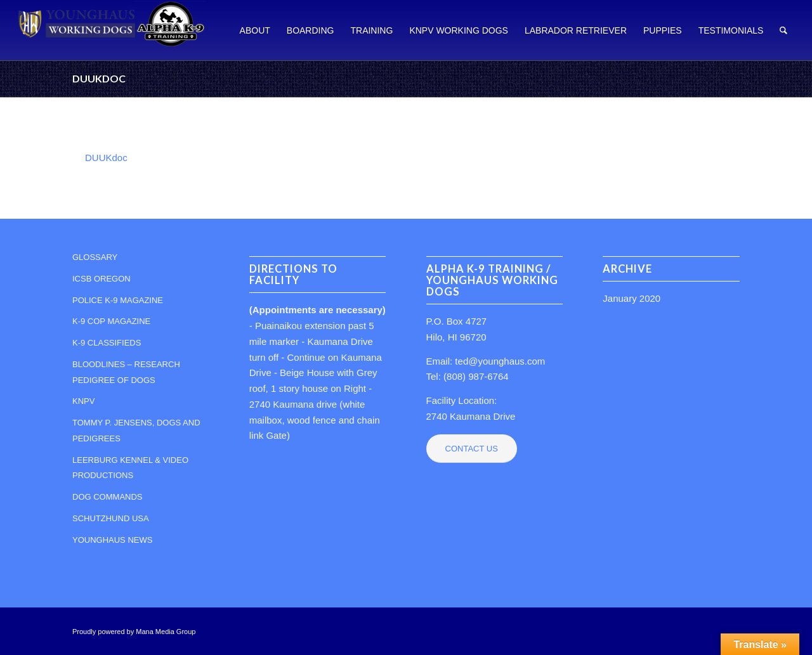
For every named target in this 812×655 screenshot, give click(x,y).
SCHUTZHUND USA (111, 518)
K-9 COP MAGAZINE (111, 321)
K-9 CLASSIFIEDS (107, 343)
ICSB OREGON (101, 279)
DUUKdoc (99, 78)
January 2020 (632, 298)
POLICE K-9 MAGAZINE (118, 300)
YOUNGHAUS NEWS (112, 540)
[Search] (783, 30)
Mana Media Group (166, 632)
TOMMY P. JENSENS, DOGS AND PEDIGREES (136, 431)
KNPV (83, 401)
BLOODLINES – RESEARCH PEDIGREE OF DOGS (126, 372)
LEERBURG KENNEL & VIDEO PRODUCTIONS (130, 468)
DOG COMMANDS (108, 497)
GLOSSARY (95, 257)
